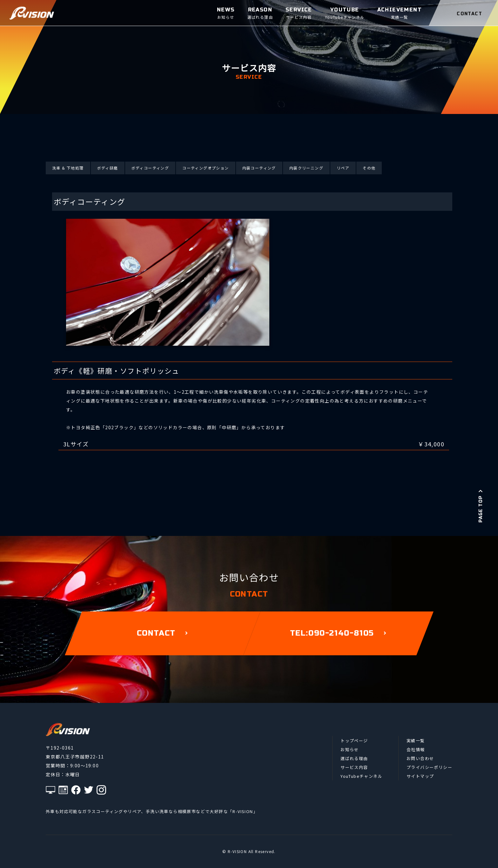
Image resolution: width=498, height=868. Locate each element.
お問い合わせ (420, 758)
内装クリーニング (306, 168)
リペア (343, 168)
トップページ (354, 741)
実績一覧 (416, 741)
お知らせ (350, 749)
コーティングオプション (205, 168)
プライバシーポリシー (429, 767)
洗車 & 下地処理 (68, 168)
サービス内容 (354, 767)
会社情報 (416, 749)
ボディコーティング (150, 168)
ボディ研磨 (108, 168)
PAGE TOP (481, 506)
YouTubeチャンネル (361, 776)
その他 (369, 168)
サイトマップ (420, 776)
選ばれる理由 (354, 758)
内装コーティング (259, 168)
